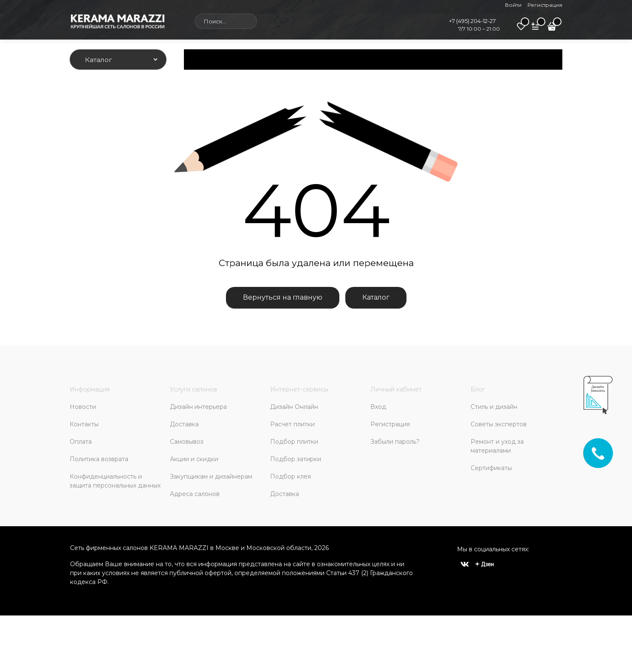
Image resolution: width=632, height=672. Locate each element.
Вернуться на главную (283, 297)
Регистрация (545, 5)
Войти (513, 5)
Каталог (376, 297)
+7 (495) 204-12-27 (472, 21)
